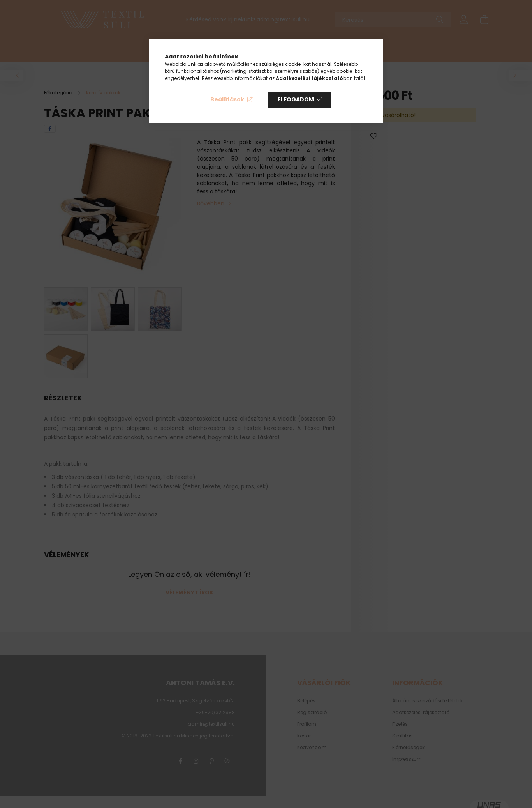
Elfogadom (296, 99)
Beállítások (227, 99)
